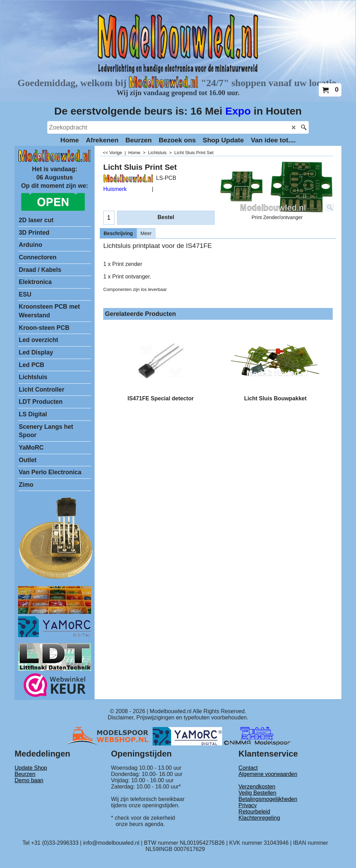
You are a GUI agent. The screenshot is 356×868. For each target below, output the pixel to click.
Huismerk (115, 189)
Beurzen (25, 774)
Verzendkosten (257, 787)
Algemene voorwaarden (268, 774)
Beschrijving (118, 233)
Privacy (248, 805)
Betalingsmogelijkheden (268, 799)
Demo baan (29, 780)
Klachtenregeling (259, 818)
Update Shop (31, 768)
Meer (146, 233)
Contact (248, 768)
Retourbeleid (254, 812)
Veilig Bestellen (257, 793)
